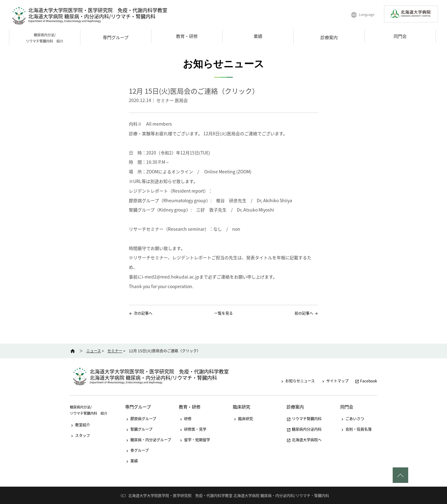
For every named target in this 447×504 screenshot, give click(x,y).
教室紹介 (80, 425)
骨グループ (137, 450)
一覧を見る (223, 313)
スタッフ (80, 435)
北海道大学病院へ (304, 440)
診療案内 (329, 37)
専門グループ (116, 37)
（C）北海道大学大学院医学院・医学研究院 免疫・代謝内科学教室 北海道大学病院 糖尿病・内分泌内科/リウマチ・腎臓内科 (224, 496)
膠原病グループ (141, 419)
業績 (258, 36)
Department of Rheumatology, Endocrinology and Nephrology (65, 21)
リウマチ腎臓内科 (304, 419)
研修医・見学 (193, 429)
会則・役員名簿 (356, 429)
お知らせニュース (297, 381)
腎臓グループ (139, 429)
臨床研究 (242, 407)
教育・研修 (187, 36)
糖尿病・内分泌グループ (148, 440)
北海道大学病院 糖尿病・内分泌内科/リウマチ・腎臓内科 (92, 16)
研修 (185, 419)
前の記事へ (304, 313)
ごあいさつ (352, 419)
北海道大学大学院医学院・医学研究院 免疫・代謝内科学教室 (98, 10)
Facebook (366, 381)
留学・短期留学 (194, 440)
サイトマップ (335, 381)
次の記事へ (143, 313)
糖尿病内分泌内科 (304, 429)
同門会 (400, 36)
